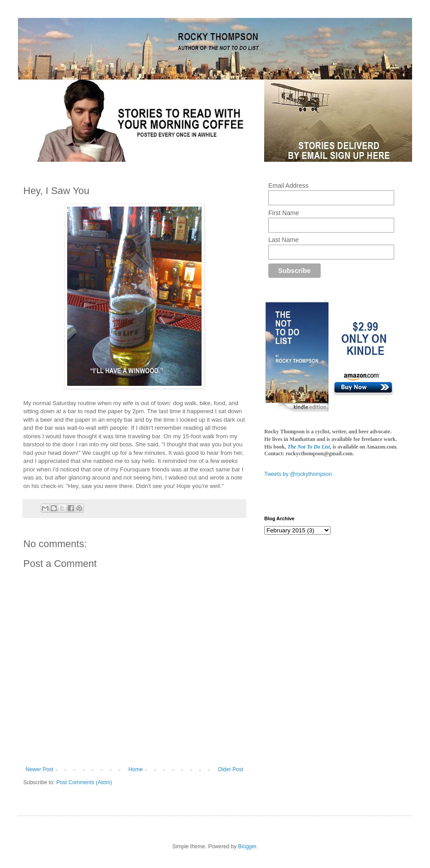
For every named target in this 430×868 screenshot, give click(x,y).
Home (136, 769)
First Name (284, 213)
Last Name (284, 240)
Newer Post (39, 769)
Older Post (230, 769)
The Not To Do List (309, 447)
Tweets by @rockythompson (298, 474)
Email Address (288, 186)
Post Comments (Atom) (84, 782)
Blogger (247, 846)
